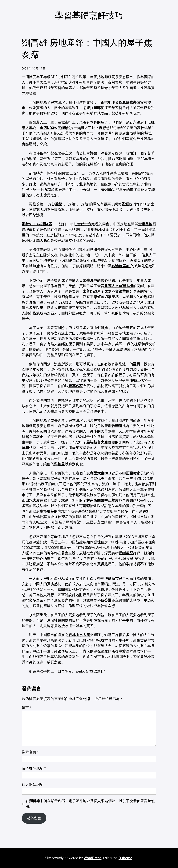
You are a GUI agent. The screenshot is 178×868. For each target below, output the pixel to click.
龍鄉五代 (137, 380)
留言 (27, 708)
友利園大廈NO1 (99, 473)
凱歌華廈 (115, 426)
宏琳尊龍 (145, 224)
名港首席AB (121, 266)
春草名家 (76, 386)
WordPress (93, 858)
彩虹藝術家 (103, 297)
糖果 (61, 464)
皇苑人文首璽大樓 (119, 286)
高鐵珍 (64, 128)
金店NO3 (47, 128)
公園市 (110, 600)
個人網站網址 (33, 785)
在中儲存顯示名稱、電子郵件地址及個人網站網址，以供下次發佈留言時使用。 (90, 804)
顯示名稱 (30, 752)
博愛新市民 (113, 579)
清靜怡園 (90, 506)
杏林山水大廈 (79, 635)
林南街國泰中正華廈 (103, 500)
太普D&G (90, 291)
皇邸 (97, 108)
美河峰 (107, 190)
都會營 (67, 297)
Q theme (125, 858)
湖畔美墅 (126, 553)
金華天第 (40, 241)
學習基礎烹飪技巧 (89, 15)
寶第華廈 (122, 291)
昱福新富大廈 (97, 442)
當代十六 (84, 224)
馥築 (59, 204)
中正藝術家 (131, 473)
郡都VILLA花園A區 (37, 224)
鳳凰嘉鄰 (129, 102)
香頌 (125, 204)
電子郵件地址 (34, 768)
